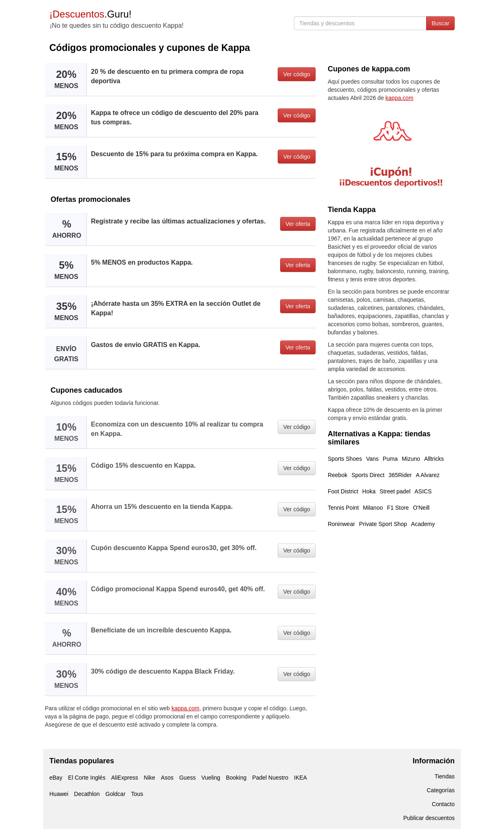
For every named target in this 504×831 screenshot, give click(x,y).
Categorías (441, 790)
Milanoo (373, 508)
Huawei (59, 794)
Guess (187, 778)
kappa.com (186, 708)
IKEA (301, 778)
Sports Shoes (345, 459)
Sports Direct (368, 475)
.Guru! (90, 14)
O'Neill (421, 508)
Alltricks (434, 459)
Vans (372, 459)
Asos (167, 778)
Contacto (443, 804)
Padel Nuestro (270, 778)
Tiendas (445, 776)
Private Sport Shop (383, 524)
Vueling (211, 778)
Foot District (343, 491)
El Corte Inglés (87, 778)
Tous (137, 794)
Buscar (440, 23)
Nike (150, 778)
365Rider (400, 475)
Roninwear (342, 524)
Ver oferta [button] (298, 224)
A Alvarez (428, 475)
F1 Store (398, 508)
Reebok (338, 475)
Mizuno (411, 459)
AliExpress (125, 778)
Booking (236, 778)
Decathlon (87, 794)
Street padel (395, 491)
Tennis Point (343, 508)
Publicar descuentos (429, 818)
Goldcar (116, 794)
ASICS (423, 491)
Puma (390, 459)
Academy (423, 524)
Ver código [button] (296, 74)
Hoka (369, 491)
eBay (56, 778)
